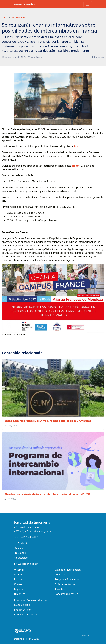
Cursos (18, 584)
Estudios (19, 579)
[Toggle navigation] (88, 4)
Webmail (19, 570)
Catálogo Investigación (68, 570)
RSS (90, 636)
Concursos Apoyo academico (30, 600)
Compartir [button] (97, 57)
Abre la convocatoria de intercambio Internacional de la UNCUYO (47, 494)
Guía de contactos (65, 584)
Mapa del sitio (22, 605)
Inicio (5, 18)
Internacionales (20, 18)
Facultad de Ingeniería (25, 4)
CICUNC (35, 639)
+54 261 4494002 (28, 537)
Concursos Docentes (66, 594)
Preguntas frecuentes (67, 579)
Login (83, 636)
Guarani (19, 575)
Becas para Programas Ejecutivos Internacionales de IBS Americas (48, 421)
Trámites (60, 589)
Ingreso (19, 589)
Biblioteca (20, 594)
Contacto (60, 575)
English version (23, 610)
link (76, 146)
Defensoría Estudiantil (27, 615)
